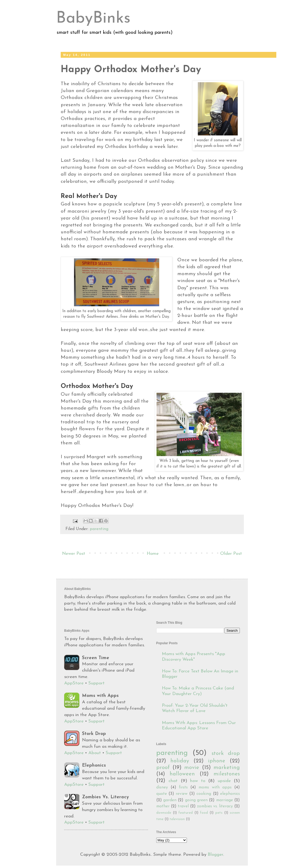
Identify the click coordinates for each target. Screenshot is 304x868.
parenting (99, 529)
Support (96, 683)
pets (219, 813)
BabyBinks (93, 19)
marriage (225, 800)
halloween (182, 774)
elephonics (230, 794)
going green (196, 800)
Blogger (215, 855)
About (95, 753)
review (182, 794)
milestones (227, 774)
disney (162, 788)
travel (183, 806)
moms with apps (215, 788)
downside (164, 813)
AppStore (74, 683)
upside (224, 781)
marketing (227, 768)
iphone (217, 761)
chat (173, 781)
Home (153, 554)
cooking (204, 794)
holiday (180, 761)
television (177, 819)
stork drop (226, 754)
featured (186, 813)
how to (198, 781)
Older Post (231, 554)
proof (163, 768)
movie (192, 768)
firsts (183, 788)
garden (170, 800)
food (204, 813)
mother (163, 806)
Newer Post (74, 554)
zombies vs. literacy (215, 806)
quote (162, 794)
